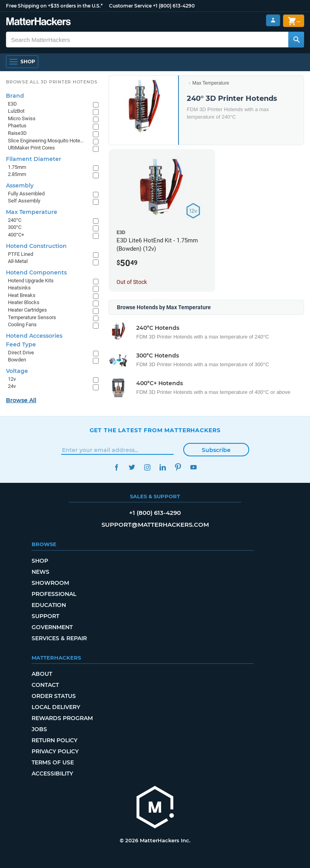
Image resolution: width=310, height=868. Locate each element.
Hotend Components (36, 272)
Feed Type (21, 344)
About (42, 674)
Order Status (54, 696)
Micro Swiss (22, 118)
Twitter (132, 467)
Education (49, 605)
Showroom (50, 583)
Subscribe (216, 450)
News (40, 572)
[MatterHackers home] (39, 22)
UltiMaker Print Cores (31, 148)
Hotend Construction (36, 246)
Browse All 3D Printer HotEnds (52, 82)
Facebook (117, 467)
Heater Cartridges (27, 310)
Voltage (17, 371)
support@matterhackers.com (155, 525)
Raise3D (17, 133)
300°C (15, 227)
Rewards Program (62, 718)
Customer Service (130, 6)
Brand (15, 96)
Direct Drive (21, 353)
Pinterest (178, 467)
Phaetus (17, 126)
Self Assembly (24, 201)
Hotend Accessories (34, 336)
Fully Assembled (26, 194)
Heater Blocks (24, 302)
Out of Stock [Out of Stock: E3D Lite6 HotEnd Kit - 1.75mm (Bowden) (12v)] (132, 282)
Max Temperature (211, 83)
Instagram (147, 467)
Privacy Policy (55, 751)
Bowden (17, 360)
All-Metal (18, 261)
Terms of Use (53, 762)
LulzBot (16, 111)
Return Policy (54, 740)
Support (45, 616)
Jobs (39, 729)
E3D (12, 104)
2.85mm (17, 174)
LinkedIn (163, 467)
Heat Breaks (22, 295)
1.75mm (17, 167)
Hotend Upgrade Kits (31, 281)
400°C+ (16, 235)
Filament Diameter (34, 159)
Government (52, 627)
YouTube (194, 467)
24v (12, 386)
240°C (15, 220)
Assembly (20, 185)
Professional (54, 594)
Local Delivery (56, 707)
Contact (45, 685)
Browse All (21, 400)
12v (12, 379)
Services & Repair (59, 638)
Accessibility (52, 773)
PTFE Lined (21, 254)
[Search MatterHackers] (296, 40)
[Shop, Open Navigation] (22, 62)
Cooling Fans (22, 324)
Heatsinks (19, 288)
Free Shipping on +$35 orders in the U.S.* (54, 6)
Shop (40, 561)
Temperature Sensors (32, 317)
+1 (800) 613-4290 (174, 6)
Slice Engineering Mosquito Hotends (46, 141)
